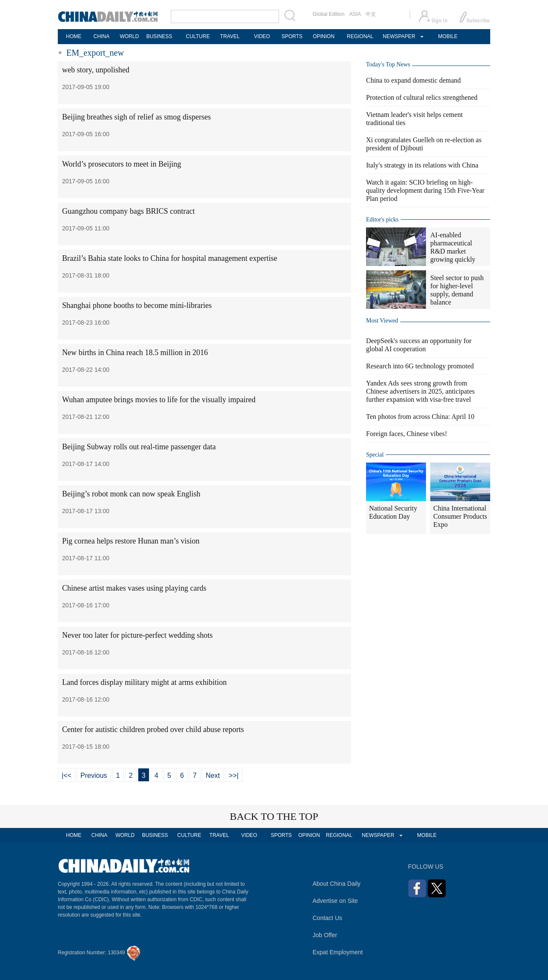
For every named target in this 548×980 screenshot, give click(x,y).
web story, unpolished (96, 70)
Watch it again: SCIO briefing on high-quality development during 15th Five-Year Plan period (425, 190)
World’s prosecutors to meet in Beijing (122, 164)
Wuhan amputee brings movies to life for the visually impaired (159, 400)
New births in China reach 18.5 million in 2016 (135, 353)
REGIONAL (360, 36)
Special (375, 455)
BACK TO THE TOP (274, 816)
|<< (67, 775)
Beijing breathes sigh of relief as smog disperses (136, 117)
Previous (94, 775)
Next (213, 775)
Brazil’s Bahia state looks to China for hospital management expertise (170, 258)
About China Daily (337, 884)
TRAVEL (230, 36)
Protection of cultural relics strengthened (422, 97)
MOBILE (448, 36)
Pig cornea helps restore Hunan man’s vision (131, 541)
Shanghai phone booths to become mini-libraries (137, 305)
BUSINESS (159, 36)
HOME (74, 36)
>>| (234, 775)
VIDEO (262, 36)
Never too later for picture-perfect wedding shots (137, 635)
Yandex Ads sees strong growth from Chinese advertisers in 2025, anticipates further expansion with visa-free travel (420, 391)
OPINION (324, 36)
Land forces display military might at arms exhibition (144, 682)
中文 (371, 14)
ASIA (355, 14)
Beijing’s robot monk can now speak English (131, 494)
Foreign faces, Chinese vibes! (407, 434)
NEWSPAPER (399, 36)
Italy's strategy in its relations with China (422, 165)
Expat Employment (338, 952)
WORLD (130, 36)
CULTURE (198, 36)
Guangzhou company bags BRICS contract (128, 211)
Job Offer (325, 935)
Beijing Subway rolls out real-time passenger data (139, 447)
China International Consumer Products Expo (460, 516)
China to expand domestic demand (413, 80)
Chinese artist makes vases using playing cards (134, 588)
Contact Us (327, 918)
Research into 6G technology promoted (420, 366)
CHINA (101, 36)
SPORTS (292, 36)
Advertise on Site (335, 901)
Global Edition (329, 14)
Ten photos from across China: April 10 (420, 417)
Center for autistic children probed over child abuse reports (153, 729)
